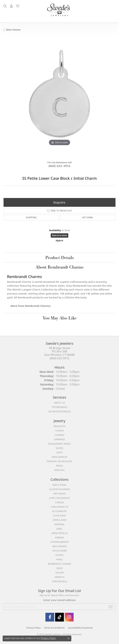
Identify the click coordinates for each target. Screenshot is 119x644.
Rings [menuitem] (60, 466)
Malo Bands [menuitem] (60, 546)
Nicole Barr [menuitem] (59, 551)
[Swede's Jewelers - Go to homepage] (60, 11)
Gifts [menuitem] (60, 453)
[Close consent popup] (68, 638)
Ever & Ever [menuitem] (60, 520)
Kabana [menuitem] (60, 537)
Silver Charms (13, 30)
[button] (5, 6)
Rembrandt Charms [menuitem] (60, 564)
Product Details (60, 257)
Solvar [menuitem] (60, 573)
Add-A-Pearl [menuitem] (60, 485)
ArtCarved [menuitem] (59, 494)
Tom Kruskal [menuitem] (60, 581)
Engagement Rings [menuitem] (60, 444)
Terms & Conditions (54, 628)
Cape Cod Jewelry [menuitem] (60, 498)
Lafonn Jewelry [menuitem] (60, 542)
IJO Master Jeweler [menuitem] (60, 411)
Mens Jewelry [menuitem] (60, 457)
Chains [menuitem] (60, 431)
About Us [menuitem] (60, 403)
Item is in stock (60, 235)
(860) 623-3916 (60, 166)
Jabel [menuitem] (60, 529)
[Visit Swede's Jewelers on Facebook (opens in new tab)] (50, 617)
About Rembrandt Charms (60, 267)
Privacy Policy (33, 628)
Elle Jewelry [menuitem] (60, 511)
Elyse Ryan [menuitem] (60, 516)
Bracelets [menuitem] (59, 426)
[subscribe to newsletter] (111, 607)
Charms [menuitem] (60, 435)
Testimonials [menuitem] (60, 407)
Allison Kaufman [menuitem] (60, 489)
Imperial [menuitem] (60, 524)
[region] (60, 97)
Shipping (31, 218)
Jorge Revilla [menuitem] (60, 533)
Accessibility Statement (80, 628)
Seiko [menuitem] (60, 568)
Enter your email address (60, 600)
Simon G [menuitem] (59, 577)
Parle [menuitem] (59, 559)
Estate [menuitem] (60, 448)
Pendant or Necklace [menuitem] (60, 461)
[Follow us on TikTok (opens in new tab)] (60, 617)
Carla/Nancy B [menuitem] (60, 507)
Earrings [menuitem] (60, 439)
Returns (88, 218)
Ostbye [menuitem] (60, 555)
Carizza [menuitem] (59, 502)
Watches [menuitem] (59, 470)
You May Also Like (60, 318)
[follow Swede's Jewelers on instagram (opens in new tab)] (69, 617)
